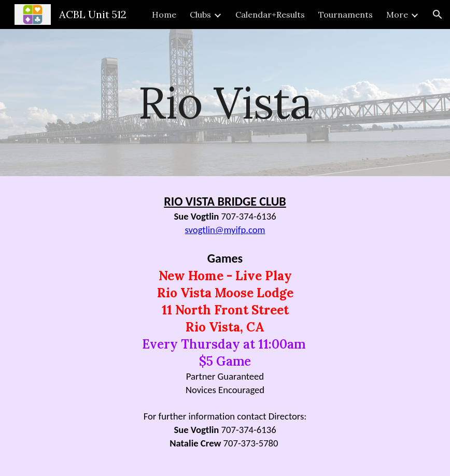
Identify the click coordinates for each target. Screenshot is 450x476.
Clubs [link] (200, 15)
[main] (225, 102)
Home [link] (164, 15)
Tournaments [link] (346, 15)
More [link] (397, 15)
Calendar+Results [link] (270, 15)
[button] (438, 15)
